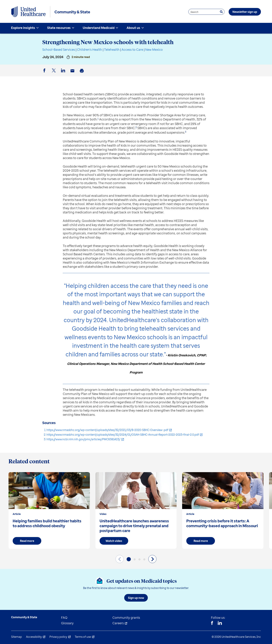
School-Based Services (59, 49)
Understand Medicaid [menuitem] (99, 28)
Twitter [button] (54, 73)
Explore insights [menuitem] (23, 28)
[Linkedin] (220, 623)
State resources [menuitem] (59, 28)
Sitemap (16, 637)
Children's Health (90, 49)
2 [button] (136, 127)
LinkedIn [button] (64, 73)
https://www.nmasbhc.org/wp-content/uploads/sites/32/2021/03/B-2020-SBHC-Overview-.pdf (107, 430)
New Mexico (154, 49)
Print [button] (82, 73)
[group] (49, 510)
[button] (129, 559)
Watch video (114, 541)
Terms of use (83, 637)
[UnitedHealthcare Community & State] (28, 12)
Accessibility (34, 637)
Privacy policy (58, 637)
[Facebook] (212, 623)
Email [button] (73, 73)
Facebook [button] (45, 73)
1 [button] (98, 119)
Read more (27, 541)
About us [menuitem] (133, 28)
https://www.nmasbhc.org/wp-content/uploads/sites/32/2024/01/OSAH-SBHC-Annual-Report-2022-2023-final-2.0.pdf (123, 435)
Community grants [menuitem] (126, 618)
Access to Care (132, 49)
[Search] (221, 12)
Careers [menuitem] (118, 623)
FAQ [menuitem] (64, 618)
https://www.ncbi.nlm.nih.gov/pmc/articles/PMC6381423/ (83, 439)
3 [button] (186, 132)
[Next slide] (152, 559)
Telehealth (112, 49)
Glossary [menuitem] (67, 623)
